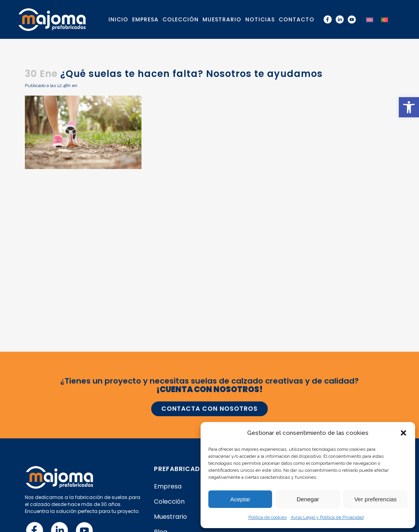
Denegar (308, 499)
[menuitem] (370, 19)
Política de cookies (268, 517)
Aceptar (240, 499)
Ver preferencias (375, 499)
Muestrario (170, 517)
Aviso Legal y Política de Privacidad (327, 517)
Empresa (168, 487)
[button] (409, 107)
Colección (169, 502)
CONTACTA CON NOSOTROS (209, 409)
